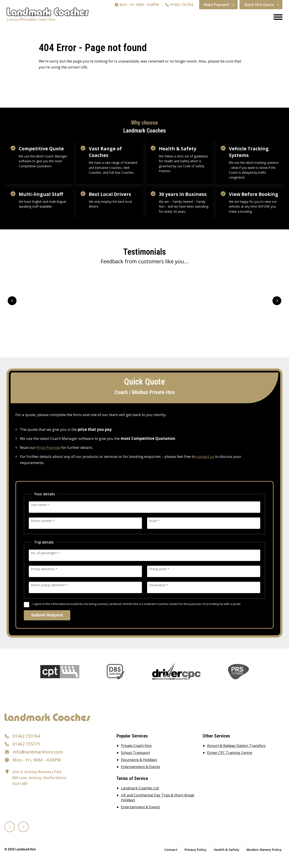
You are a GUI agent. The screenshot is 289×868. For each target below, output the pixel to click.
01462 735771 (26, 744)
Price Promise (48, 447)
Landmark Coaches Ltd (140, 788)
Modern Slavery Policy (264, 850)
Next (277, 301)
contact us (205, 456)
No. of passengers (45, 553)
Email (154, 521)
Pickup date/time (44, 569)
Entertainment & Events (141, 767)
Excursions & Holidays (139, 760)
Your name (40, 505)
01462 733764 (179, 5)
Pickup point (159, 569)
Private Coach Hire (136, 746)
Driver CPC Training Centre (230, 753)
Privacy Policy (195, 850)
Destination (159, 585)
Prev (12, 301)
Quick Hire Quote (259, 5)
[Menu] (276, 18)
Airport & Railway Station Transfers (236, 746)
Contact (171, 850)
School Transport (135, 753)
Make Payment (217, 5)
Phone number (43, 521)
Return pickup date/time (49, 585)
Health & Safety (226, 850)
